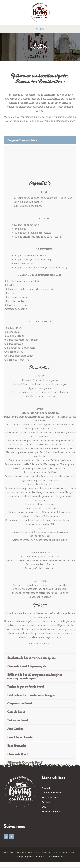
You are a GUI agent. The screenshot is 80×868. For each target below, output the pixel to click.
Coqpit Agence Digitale (29, 857)
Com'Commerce (55, 857)
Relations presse (51, 798)
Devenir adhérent (52, 793)
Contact (46, 802)
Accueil (46, 788)
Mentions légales (52, 811)
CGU (44, 807)
